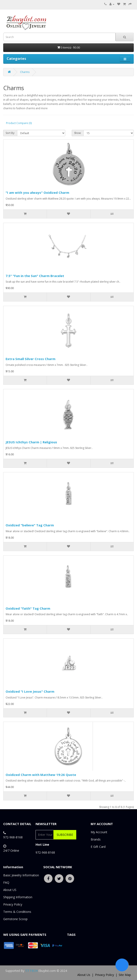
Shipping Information (18, 897)
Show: (78, 133)
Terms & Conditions (17, 912)
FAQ (6, 882)
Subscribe (65, 835)
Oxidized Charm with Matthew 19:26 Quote (41, 775)
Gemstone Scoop (15, 919)
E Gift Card (98, 847)
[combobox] (59, 37)
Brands (96, 839)
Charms (25, 72)
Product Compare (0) (19, 123)
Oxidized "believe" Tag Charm (30, 525)
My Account (99, 832)
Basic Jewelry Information (21, 875)
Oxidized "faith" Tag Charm (28, 608)
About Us (84, 975)
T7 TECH (31, 971)
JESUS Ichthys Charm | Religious (31, 442)
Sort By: (10, 133)
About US (10, 890)
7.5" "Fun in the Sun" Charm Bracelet (35, 276)
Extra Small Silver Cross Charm (30, 359)
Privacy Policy (13, 904)
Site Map (125, 975)
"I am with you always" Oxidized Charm (37, 192)
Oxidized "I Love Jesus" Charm (30, 691)
